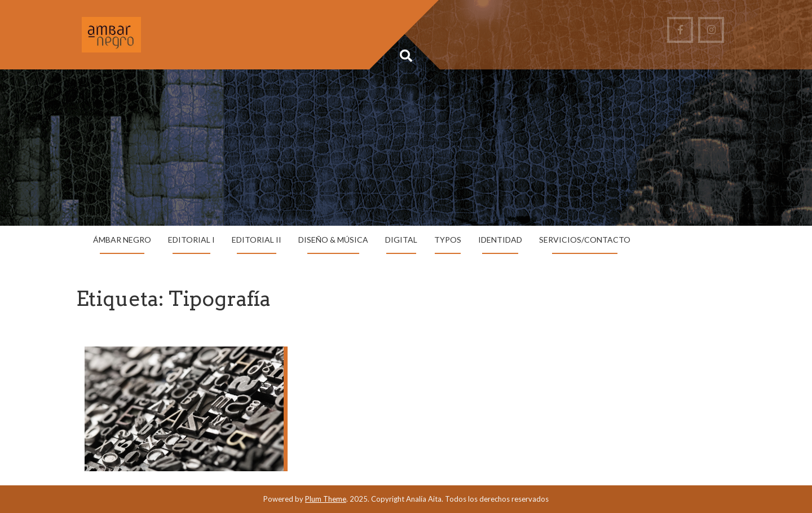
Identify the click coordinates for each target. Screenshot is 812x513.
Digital (401, 240)
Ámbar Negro (122, 240)
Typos (448, 240)
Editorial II (257, 240)
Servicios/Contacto (585, 240)
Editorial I (191, 240)
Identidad (500, 240)
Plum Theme (326, 499)
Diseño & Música (333, 240)
